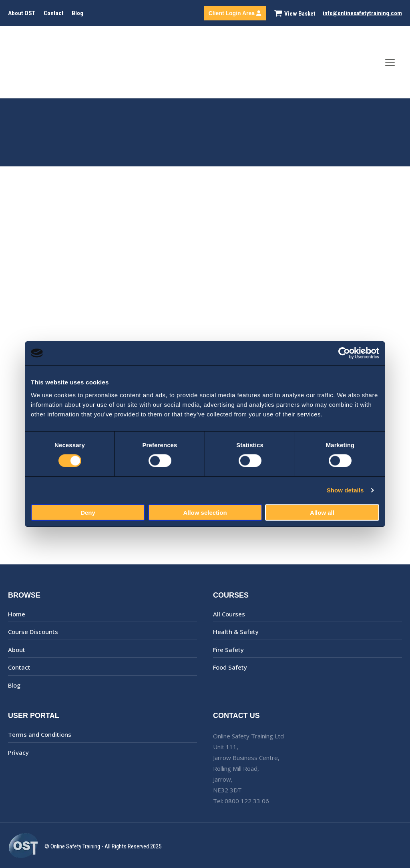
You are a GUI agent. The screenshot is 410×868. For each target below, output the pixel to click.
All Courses (229, 614)
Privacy (18, 752)
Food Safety (230, 667)
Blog (77, 13)
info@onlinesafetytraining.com (362, 13)
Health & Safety (236, 632)
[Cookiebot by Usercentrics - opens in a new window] (344, 353)
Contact (54, 13)
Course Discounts (33, 632)
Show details (345, 490)
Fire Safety (228, 650)
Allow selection (205, 512)
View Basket (300, 14)
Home (17, 614)
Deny (88, 512)
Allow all (322, 512)
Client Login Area (235, 13)
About (17, 650)
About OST (22, 13)
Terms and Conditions (40, 734)
